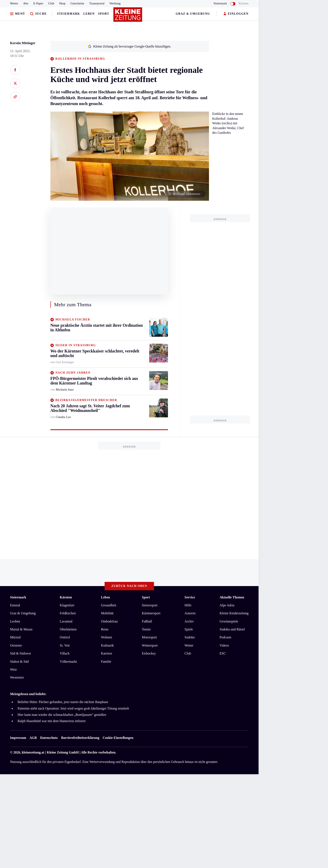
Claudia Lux (63, 417)
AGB (33, 738)
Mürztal (15, 637)
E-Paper (38, 3)
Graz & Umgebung (193, 14)
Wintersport (150, 645)
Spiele (189, 629)
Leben (89, 14)
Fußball (147, 621)
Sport (104, 14)
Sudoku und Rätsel (232, 629)
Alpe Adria (227, 605)
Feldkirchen (68, 613)
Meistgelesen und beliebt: (28, 694)
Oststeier (16, 645)
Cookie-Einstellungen (118, 738)
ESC (223, 653)
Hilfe (188, 605)
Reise (105, 629)
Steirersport (150, 605)
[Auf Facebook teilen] (15, 70)
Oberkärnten (68, 629)
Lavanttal (66, 621)
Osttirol (65, 637)
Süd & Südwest (20, 653)
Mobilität (107, 613)
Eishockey (149, 653)
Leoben (15, 621)
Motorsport (149, 637)
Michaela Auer (65, 390)
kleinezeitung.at (33, 752)
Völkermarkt (68, 662)
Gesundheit (109, 605)
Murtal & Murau (21, 629)
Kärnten (244, 3)
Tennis (146, 629)
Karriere (107, 653)
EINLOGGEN (236, 14)
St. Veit (65, 645)
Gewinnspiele (229, 621)
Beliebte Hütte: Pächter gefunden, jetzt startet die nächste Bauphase (63, 702)
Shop (62, 3)
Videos (224, 645)
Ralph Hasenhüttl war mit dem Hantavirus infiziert (52, 721)
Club (51, 3)
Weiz (13, 669)
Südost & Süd (19, 662)
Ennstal (15, 605)
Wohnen (107, 637)
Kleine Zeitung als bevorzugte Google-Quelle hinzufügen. (129, 46)
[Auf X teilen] (15, 83)
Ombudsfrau (109, 621)
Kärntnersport (151, 613)
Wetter (14, 3)
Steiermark (69, 14)
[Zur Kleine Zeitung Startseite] (128, 17)
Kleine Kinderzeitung (234, 613)
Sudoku (190, 637)
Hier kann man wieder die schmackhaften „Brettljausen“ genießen (62, 715)
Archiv (189, 621)
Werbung (115, 3)
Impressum (18, 738)
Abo (26, 3)
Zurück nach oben (129, 586)
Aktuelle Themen (232, 597)
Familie (106, 662)
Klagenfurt (67, 605)
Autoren (190, 613)
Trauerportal (97, 3)
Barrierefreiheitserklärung (80, 738)
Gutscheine (77, 3)
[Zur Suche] (38, 14)
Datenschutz (49, 738)
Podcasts (225, 637)
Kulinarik (107, 645)
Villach (65, 653)
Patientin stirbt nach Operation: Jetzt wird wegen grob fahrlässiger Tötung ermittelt (73, 708)
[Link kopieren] (15, 97)
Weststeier (17, 677)
